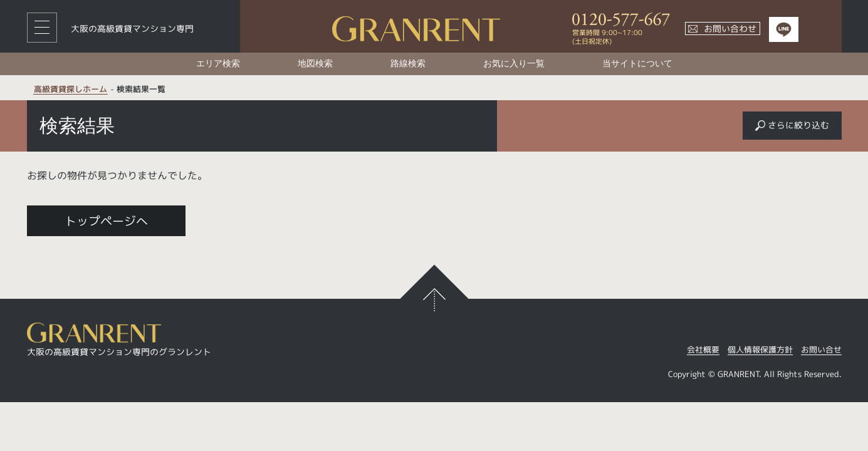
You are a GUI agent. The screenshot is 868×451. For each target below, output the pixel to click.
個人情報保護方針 (760, 350)
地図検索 (315, 64)
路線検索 (408, 64)
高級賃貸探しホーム (71, 90)
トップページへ (106, 221)
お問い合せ (821, 350)
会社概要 (703, 350)
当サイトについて (637, 64)
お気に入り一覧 (514, 64)
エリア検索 (218, 64)
